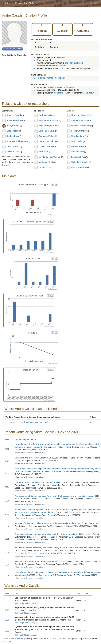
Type (79, 593)
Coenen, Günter (78, 131)
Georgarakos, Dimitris (81, 120)
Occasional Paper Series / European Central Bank (27, 422)
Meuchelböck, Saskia (48, 120)
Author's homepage (56, 78)
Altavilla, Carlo (78, 136)
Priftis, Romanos (14, 120)
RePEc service (17, 639)
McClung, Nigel (46, 162)
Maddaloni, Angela (80, 162)
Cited (87, 593)
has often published (74, 63)
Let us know (88, 93)
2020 (7, 601)
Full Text (19, 603)
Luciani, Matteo (46, 147)
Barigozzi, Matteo (47, 136)
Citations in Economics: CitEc (18, 3)
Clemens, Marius (46, 131)
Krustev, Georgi (14, 115)
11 (62, 68)
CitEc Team (7, 641)
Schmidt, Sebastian (80, 126)
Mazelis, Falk (77, 147)
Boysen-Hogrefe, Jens (49, 126)
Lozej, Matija (12, 131)
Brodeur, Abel (77, 152)
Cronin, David (45, 167)
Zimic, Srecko (13, 147)
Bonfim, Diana (13, 136)
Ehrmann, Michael (79, 115)
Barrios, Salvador (47, 141)
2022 (7, 631)
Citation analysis (30, 603)
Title (18, 593)
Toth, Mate (43, 152)
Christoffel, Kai (78, 157)
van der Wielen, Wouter (49, 157)
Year (8, 440)
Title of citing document (27, 440)
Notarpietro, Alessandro (17, 141)
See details (62, 57)
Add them (58, 93)
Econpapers (29, 453)
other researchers (58, 66)
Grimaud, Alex (13, 152)
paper (43, 453)
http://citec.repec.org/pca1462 (61, 87)
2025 (7, 610)
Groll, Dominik (45, 115)
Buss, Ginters (13, 126)
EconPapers (40, 78)
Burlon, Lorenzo (78, 167)
